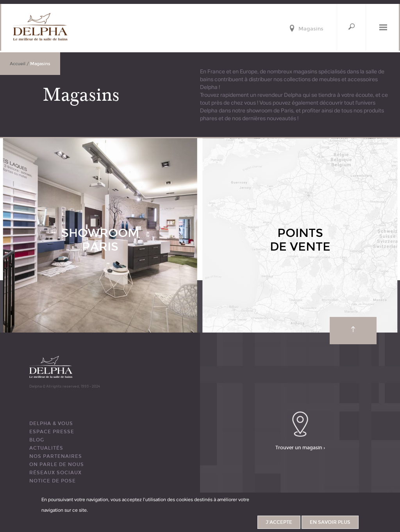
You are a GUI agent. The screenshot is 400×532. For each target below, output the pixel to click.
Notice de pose (53, 481)
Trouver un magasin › (300, 447)
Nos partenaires (56, 456)
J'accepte (279, 522)
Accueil (18, 64)
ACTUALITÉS (46, 448)
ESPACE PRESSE (52, 432)
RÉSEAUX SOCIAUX (55, 473)
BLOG (37, 440)
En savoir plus (330, 522)
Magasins (311, 29)
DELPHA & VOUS (51, 423)
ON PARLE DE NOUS (57, 464)
